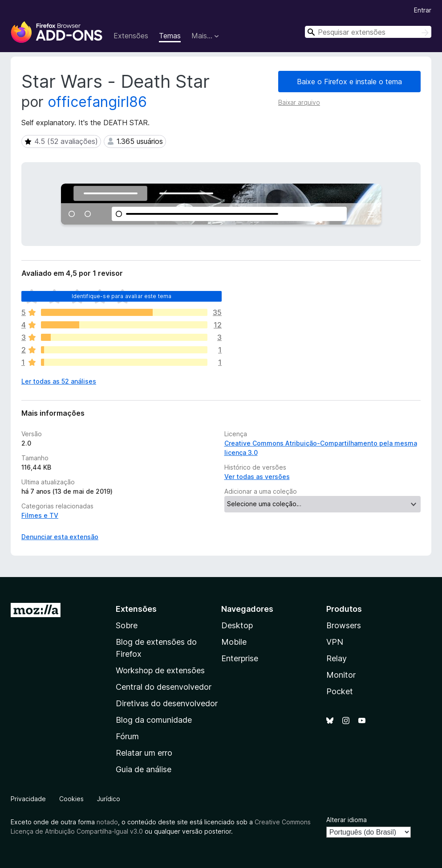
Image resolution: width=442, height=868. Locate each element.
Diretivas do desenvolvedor (167, 703)
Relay (337, 658)
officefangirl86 (97, 102)
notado (107, 822)
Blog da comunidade (154, 720)
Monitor (341, 675)
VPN (335, 642)
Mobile (234, 642)
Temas (170, 36)
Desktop (237, 625)
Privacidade (28, 799)
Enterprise (240, 658)
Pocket (340, 691)
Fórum (127, 736)
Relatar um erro (144, 753)
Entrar (423, 10)
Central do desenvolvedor (164, 687)
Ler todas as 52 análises (59, 381)
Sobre (127, 625)
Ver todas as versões (257, 477)
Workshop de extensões (160, 670)
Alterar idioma (347, 820)
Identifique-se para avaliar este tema (122, 296)
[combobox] (368, 32)
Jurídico (109, 799)
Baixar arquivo (299, 102)
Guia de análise (144, 769)
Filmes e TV (40, 515)
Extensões (131, 36)
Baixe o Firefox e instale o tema (349, 82)
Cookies (71, 799)
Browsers (344, 625)
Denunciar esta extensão (60, 537)
